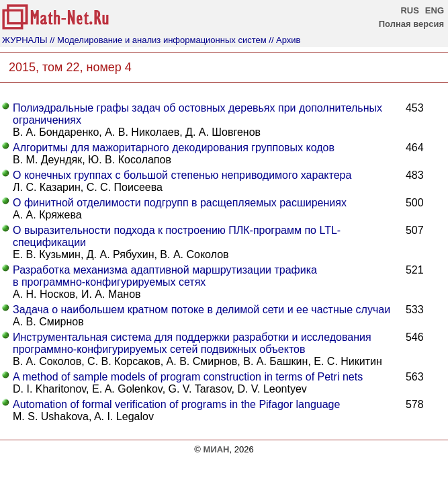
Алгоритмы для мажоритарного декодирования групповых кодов (174, 148)
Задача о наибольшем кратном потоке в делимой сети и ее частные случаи (201, 310)
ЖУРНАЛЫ (25, 40)
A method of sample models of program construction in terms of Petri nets (188, 377)
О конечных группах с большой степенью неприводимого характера (182, 175)
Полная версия (411, 24)
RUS (409, 10)
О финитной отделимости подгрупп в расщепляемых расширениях (180, 203)
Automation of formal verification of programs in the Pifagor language (176, 404)
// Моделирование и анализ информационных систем (158, 40)
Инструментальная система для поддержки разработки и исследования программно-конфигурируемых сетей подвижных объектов (192, 343)
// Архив (284, 40)
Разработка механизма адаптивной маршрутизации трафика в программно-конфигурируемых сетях (165, 276)
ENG (435, 10)
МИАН (217, 449)
